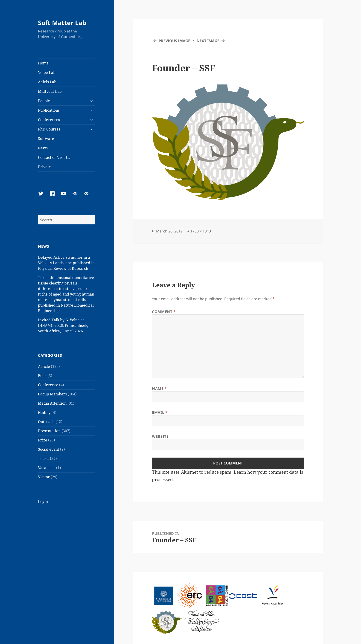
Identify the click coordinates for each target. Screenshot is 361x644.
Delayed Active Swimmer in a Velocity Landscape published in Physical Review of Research (66, 263)
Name (159, 389)
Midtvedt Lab (50, 91)
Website (160, 436)
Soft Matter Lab (62, 23)
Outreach (46, 422)
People (44, 101)
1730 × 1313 (201, 231)
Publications (49, 110)
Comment (164, 312)
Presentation (49, 431)
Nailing (44, 412)
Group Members (52, 394)
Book (42, 376)
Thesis (44, 458)
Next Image (208, 41)
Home (43, 63)
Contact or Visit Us (54, 157)
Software (46, 139)
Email (160, 412)
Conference (48, 385)
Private (44, 167)
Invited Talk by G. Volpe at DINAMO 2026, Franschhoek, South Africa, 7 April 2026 (63, 325)
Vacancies (47, 468)
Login (43, 502)
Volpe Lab (47, 73)
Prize (43, 440)
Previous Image (174, 41)
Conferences (49, 120)
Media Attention (52, 403)
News (43, 148)
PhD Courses (49, 129)
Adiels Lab (47, 82)
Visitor (44, 477)
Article (44, 366)
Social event (49, 449)
